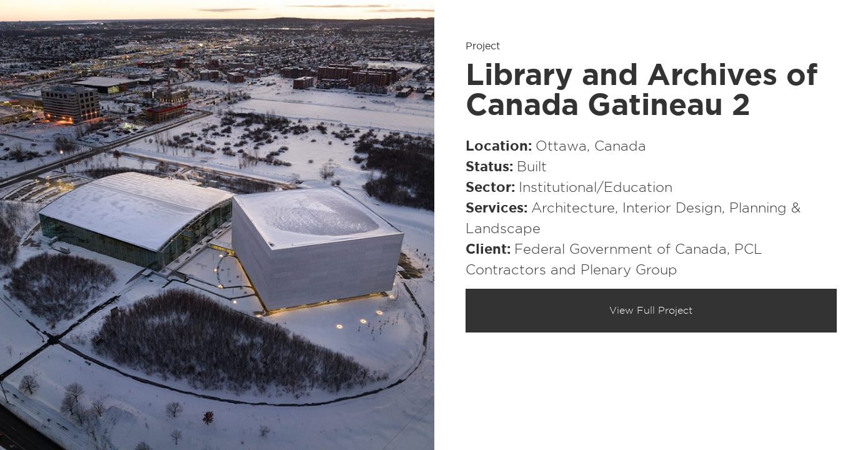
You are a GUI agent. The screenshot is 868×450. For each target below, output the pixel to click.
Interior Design (672, 208)
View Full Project (651, 311)
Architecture (573, 208)
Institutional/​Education (596, 187)
